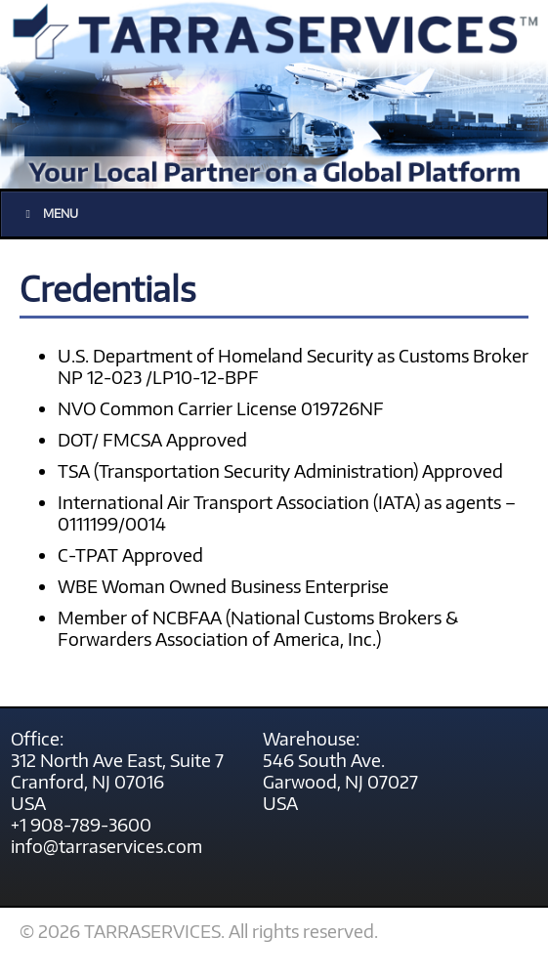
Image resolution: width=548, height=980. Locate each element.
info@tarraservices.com (106, 846)
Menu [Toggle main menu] (49, 213)
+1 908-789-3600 (81, 825)
